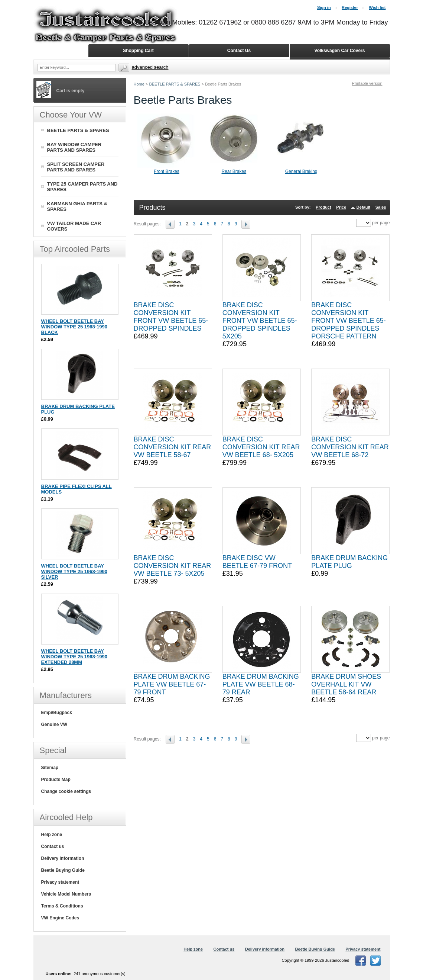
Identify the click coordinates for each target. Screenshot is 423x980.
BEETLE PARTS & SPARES (175, 84)
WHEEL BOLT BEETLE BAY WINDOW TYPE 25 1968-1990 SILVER (74, 571)
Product (323, 207)
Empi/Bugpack (57, 713)
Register (350, 7)
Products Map (56, 780)
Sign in (324, 7)
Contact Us (239, 51)
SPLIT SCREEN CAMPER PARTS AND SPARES (76, 167)
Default (363, 207)
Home (139, 84)
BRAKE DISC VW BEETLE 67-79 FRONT (257, 562)
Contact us (53, 846)
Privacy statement (60, 882)
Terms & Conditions (62, 906)
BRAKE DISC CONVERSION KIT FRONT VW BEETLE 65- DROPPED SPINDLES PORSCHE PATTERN (349, 321)
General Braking (301, 171)
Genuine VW (54, 724)
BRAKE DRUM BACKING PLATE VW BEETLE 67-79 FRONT (172, 684)
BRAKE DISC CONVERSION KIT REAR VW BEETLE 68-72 (350, 447)
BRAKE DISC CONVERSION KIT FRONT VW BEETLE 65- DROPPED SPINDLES (171, 317)
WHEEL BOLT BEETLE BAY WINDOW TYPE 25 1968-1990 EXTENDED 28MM (74, 657)
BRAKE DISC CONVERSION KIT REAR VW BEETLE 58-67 (173, 447)
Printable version (367, 83)
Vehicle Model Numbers (66, 894)
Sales (381, 207)
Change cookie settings (66, 791)
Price (341, 207)
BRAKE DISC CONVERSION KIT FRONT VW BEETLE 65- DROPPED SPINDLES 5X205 (260, 321)
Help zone (52, 835)
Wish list (377, 7)
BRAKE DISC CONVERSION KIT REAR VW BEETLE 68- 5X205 (261, 447)
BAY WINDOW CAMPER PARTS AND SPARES (74, 147)
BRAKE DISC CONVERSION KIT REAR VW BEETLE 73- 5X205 (173, 566)
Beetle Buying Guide (63, 870)
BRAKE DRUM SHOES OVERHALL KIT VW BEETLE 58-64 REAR (346, 684)
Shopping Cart (138, 51)
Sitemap (50, 768)
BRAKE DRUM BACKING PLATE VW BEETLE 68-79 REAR (261, 684)
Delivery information (63, 858)
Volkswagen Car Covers (340, 51)
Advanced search (150, 67)
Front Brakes (167, 171)
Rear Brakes (234, 171)
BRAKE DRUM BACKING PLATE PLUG (349, 562)
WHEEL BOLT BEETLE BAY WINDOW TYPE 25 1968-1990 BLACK (74, 327)
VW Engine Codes (60, 918)
